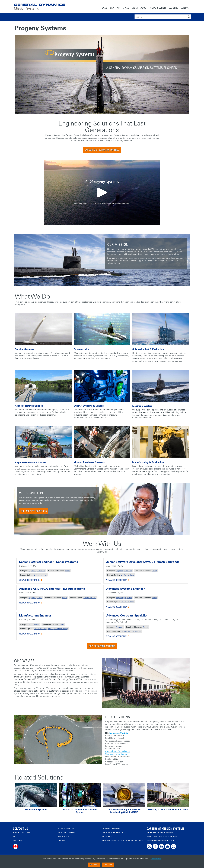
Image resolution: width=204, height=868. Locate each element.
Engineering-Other (35, 598)
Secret (68, 571)
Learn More (156, 859)
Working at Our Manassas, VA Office (168, 809)
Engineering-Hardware (37, 571)
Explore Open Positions (34, 511)
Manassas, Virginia (119, 733)
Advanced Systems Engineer (125, 589)
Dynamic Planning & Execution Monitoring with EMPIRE (124, 811)
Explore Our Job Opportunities (102, 150)
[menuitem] (105, 8)
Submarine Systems (36, 809)
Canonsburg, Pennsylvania (117, 751)
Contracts (119, 627)
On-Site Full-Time (40, 575)
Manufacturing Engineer (35, 615)
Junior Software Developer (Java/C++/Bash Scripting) (143, 562)
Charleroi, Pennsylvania (116, 754)
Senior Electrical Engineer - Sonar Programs (49, 562)
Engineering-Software (124, 571)
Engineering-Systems (124, 598)
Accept (94, 865)
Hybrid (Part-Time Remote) (58, 629)
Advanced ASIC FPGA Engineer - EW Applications (52, 589)
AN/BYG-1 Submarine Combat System (80, 811)
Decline (108, 865)
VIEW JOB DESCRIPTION (30, 580)
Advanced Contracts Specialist (127, 615)
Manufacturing (34, 624)
